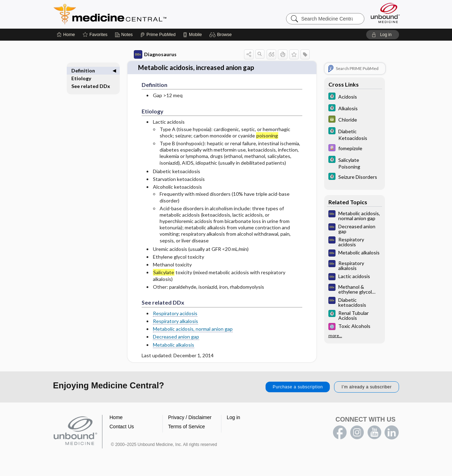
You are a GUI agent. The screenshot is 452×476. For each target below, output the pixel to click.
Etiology (81, 78)
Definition (83, 70)
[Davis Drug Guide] (355, 149)
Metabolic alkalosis (174, 344)
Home (116, 417)
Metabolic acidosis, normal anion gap (193, 328)
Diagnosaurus (155, 54)
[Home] (66, 35)
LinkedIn (392, 432)
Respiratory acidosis (175, 313)
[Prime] (158, 35)
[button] (222, 35)
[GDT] (355, 120)
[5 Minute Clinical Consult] (355, 97)
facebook (340, 432)
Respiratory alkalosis (176, 321)
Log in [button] (233, 417)
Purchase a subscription (298, 387)
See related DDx (91, 86)
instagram (357, 432)
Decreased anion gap (176, 336)
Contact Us (122, 426)
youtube (374, 432)
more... (335, 336)
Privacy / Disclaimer (190, 417)
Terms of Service (186, 426)
